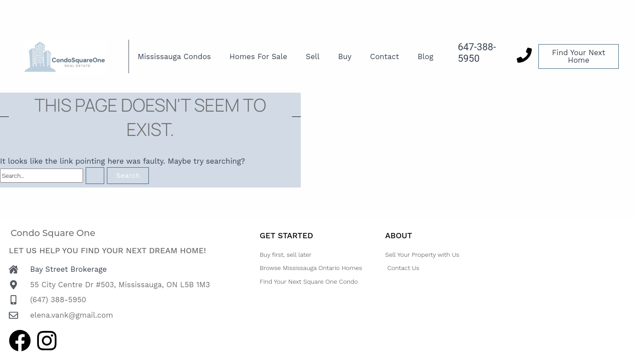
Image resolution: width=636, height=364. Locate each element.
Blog (425, 56)
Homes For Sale (259, 56)
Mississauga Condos (174, 56)
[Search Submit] (95, 176)
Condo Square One (53, 233)
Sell (312, 56)
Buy (344, 56)
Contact (385, 56)
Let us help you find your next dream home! (107, 250)
